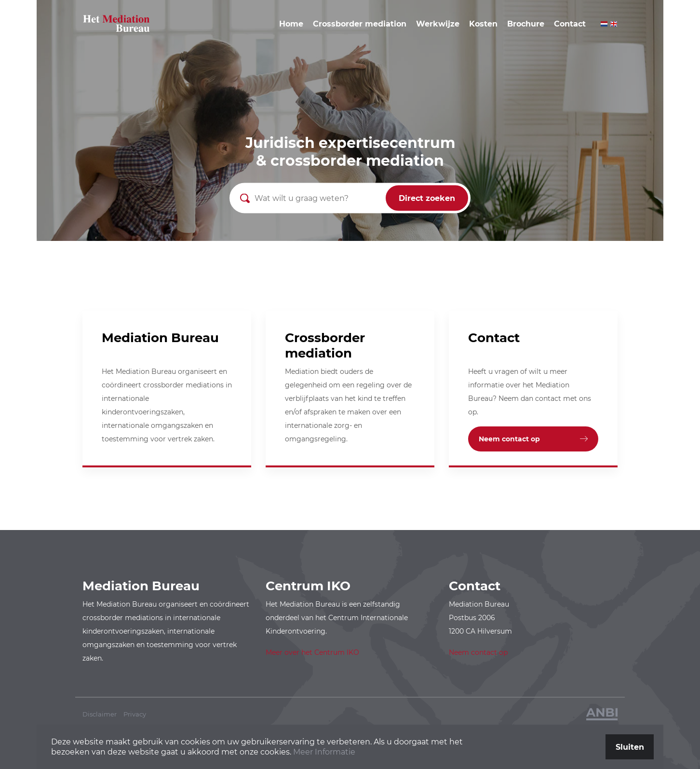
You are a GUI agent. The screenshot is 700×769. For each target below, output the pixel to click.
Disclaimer (100, 714)
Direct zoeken (427, 198)
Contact (570, 24)
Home (291, 24)
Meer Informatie (324, 752)
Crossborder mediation (360, 24)
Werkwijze (438, 24)
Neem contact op (509, 439)
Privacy (135, 714)
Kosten (483, 24)
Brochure (526, 24)
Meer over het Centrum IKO (312, 652)
